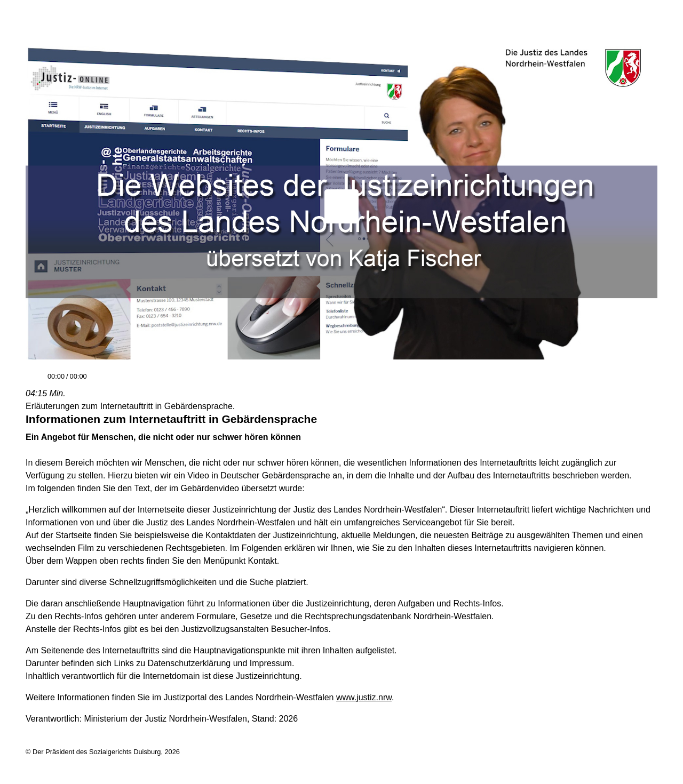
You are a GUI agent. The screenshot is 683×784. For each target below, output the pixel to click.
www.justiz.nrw (364, 697)
